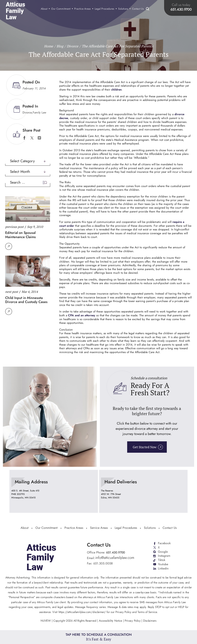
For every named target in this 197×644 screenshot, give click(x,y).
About (45, 9)
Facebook (164, 543)
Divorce (27, 113)
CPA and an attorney (81, 315)
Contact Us (139, 9)
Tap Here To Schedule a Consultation (99, 637)
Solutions (124, 9)
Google (163, 551)
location (54, 491)
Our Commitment (61, 9)
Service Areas (99, 528)
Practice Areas (83, 9)
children (116, 90)
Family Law (39, 113)
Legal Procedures (105, 9)
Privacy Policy (133, 620)
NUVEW (46, 620)
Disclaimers (150, 620)
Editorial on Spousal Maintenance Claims (20, 235)
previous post (14, 227)
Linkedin (163, 568)
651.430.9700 (182, 9)
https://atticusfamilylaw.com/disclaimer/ (82, 611)
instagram (39, 138)
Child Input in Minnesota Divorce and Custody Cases (26, 300)
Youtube (163, 564)
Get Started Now (145, 447)
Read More (9, 246)
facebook (24, 138)
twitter (32, 138)
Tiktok (162, 560)
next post (12, 292)
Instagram (164, 556)
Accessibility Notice (111, 620)
